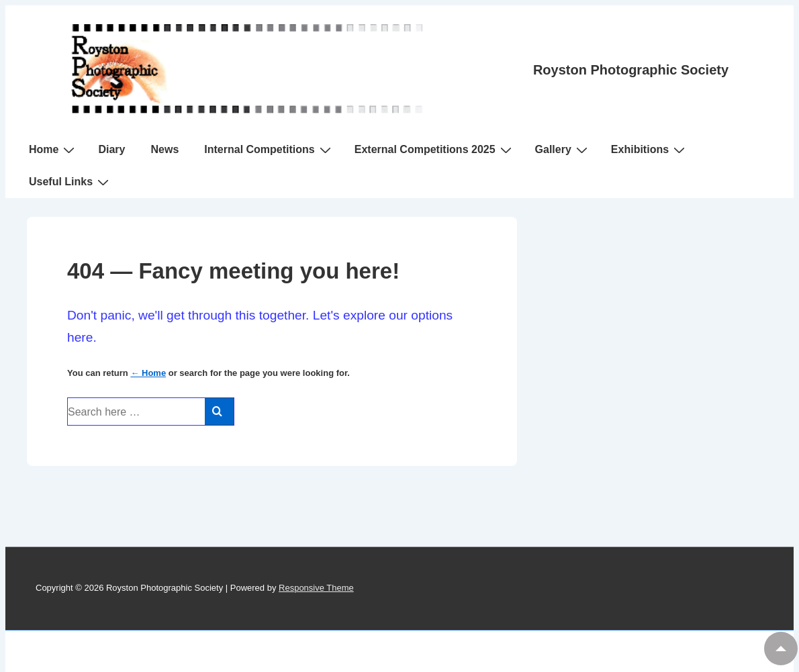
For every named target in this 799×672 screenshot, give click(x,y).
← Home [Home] (148, 373)
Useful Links (70, 182)
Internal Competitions (269, 150)
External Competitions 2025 (435, 150)
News (164, 149)
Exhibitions (650, 150)
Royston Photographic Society (631, 70)
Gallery (563, 150)
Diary (111, 149)
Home (53, 150)
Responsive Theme (316, 588)
